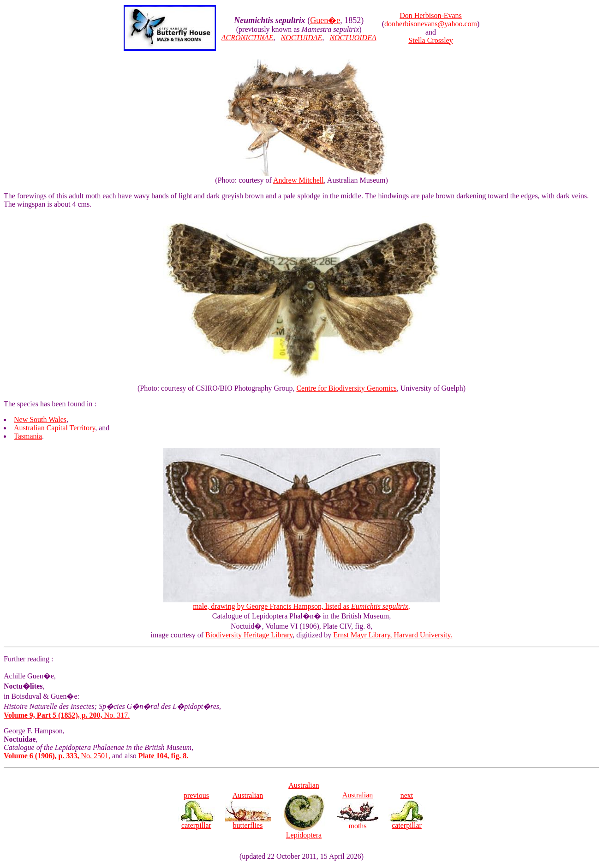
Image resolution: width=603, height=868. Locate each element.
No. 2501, (57, 756)
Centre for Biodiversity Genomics (346, 388)
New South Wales (40, 419)
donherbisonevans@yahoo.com (431, 24)
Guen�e (325, 20)
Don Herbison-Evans (431, 15)
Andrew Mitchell (299, 180)
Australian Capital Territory (54, 428)
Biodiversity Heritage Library (249, 635)
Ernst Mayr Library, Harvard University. (393, 635)
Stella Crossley (430, 40)
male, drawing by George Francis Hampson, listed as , (302, 603)
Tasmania (28, 436)
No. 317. (67, 715)
